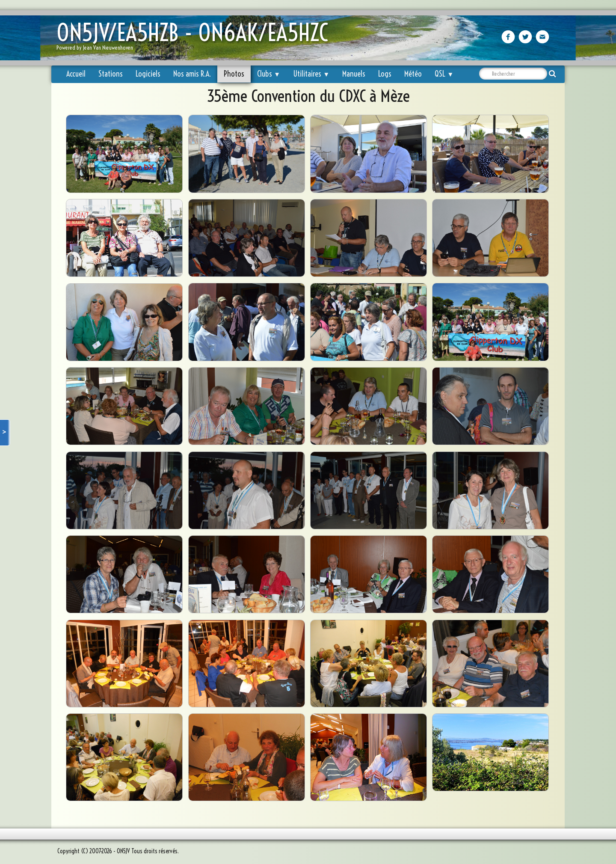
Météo (413, 74)
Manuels (354, 74)
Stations (111, 74)
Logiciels (148, 74)
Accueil (76, 74)
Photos (234, 74)
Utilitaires (311, 74)
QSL (444, 74)
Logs (385, 74)
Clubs (269, 74)
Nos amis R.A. (192, 74)
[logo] (195, 39)
